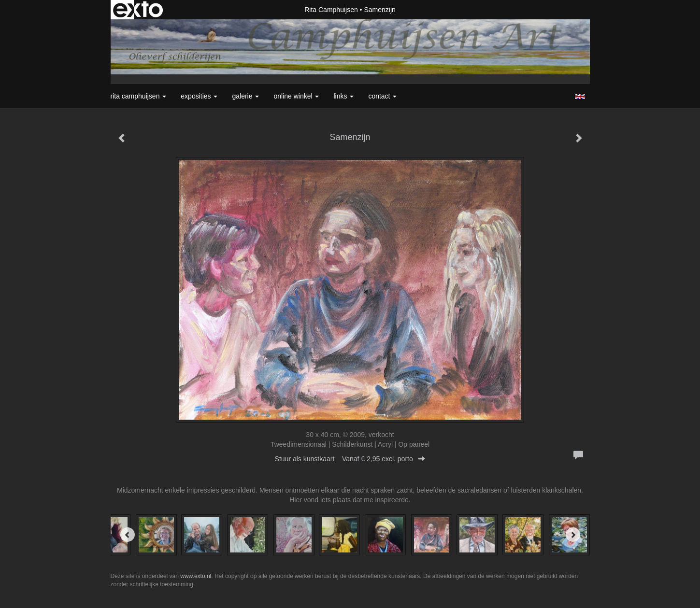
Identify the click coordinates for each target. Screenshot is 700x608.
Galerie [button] (245, 96)
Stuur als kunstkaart (350, 459)
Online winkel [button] (296, 96)
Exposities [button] (199, 96)
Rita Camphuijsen (331, 10)
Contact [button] (382, 96)
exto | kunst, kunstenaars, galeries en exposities (138, 10)
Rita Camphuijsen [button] (139, 96)
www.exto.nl (196, 576)
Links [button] (343, 96)
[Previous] (128, 535)
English (580, 97)
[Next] (573, 535)
